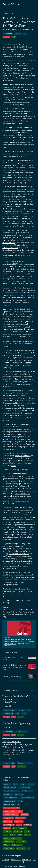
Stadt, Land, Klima (13, 811)
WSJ (20, 835)
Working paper (20, 828)
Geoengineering (11, 808)
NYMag (6, 845)
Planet (25, 815)
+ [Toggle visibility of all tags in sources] (29, 848)
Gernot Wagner (11, 4)
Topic (17, 778)
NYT (13, 37)
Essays (6, 37)
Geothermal (8, 732)
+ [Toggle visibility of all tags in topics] (18, 805)
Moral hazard (10, 798)
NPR (27, 832)
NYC (25, 34)
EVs (17, 714)
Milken (21, 735)
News (7, 828)
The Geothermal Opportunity (16, 723)
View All (32, 690)
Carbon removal (27, 798)
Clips (28, 825)
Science (18, 832)
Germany (19, 794)
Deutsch (27, 791)
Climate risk (9, 763)
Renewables (8, 714)
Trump (24, 714)
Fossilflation (10, 710)
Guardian (22, 842)
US (15, 784)
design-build (27, 219)
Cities (18, 34)
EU (23, 784)
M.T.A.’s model (14, 353)
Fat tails (24, 788)
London (28, 363)
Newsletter (16, 860)
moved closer (16, 49)
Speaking (9, 825)
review (13, 466)
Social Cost (10, 788)
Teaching (21, 818)
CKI (13, 717)
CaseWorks (9, 849)
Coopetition (9, 805)
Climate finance (25, 763)
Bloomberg (9, 842)
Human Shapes (19, 866)
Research (8, 818)
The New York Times (20, 600)
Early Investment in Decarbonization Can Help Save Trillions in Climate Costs (17, 744)
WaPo (27, 835)
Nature (21, 717)
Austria (8, 794)
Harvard (21, 849)
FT (5, 835)
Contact (6, 860)
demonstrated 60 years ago (19, 554)
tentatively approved (23, 456)
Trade (31, 784)
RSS (34, 860)
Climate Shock (11, 815)
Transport (8, 34)
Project (26, 778)
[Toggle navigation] (34, 4)
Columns (8, 821)
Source (8, 780)
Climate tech (25, 710)
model (26, 111)
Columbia (22, 766)
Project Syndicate (12, 838)
